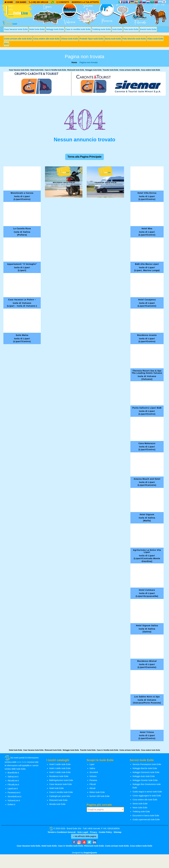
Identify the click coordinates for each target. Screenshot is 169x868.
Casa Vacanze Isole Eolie (16, 29)
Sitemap (117, 832)
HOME (9, 2)
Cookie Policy (105, 832)
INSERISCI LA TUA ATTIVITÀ (85, 2)
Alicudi (92, 788)
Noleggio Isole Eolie (93, 70)
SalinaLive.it (13, 777)
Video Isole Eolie (155, 39)
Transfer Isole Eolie (110, 70)
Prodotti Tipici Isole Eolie (91, 39)
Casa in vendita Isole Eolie (61, 792)
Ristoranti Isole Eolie (76, 70)
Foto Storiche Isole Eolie (134, 39)
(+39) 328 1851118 (39, 2)
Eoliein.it (11, 804)
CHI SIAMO (21, 2)
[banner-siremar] (85, 83)
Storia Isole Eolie (113, 39)
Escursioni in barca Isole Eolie (146, 816)
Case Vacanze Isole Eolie (19, 70)
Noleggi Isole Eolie (55, 29)
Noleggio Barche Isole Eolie (145, 768)
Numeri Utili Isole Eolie (100, 796)
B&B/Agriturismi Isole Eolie (61, 780)
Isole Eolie (117, 29)
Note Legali (83, 832)
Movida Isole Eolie (57, 804)
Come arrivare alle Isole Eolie (18, 39)
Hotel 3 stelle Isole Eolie (60, 772)
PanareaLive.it (14, 792)
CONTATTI (63, 2)
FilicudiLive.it (13, 785)
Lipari (92, 764)
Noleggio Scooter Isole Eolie (145, 780)
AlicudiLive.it (13, 781)
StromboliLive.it (15, 796)
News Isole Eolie (140, 808)
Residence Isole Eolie (59, 776)
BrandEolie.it (13, 773)
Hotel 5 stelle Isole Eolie (60, 764)
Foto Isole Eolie (131, 29)
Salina (92, 768)
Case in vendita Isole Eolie (78, 29)
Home (74, 62)
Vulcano (93, 776)
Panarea (93, 780)
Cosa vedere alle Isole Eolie (46, 39)
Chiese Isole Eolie (70, 39)
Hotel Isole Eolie (37, 29)
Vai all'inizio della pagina (85, 836)
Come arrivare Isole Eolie (130, 70)
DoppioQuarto (90, 853)
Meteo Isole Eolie (97, 792)
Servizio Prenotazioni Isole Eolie (147, 764)
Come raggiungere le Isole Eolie (147, 796)
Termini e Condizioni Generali (62, 832)
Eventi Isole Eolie (148, 29)
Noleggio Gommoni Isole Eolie (146, 772)
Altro (6, 44)
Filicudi (93, 784)
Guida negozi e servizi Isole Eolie (147, 792)
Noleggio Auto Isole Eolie (144, 776)
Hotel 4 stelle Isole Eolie (60, 768)
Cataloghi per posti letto (60, 796)
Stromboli (94, 772)
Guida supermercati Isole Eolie (146, 820)
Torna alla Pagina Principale (84, 157)
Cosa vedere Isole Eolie (150, 70)
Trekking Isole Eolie (101, 29)
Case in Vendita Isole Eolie (55, 70)
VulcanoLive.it (14, 800)
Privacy (93, 832)
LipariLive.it (13, 789)
